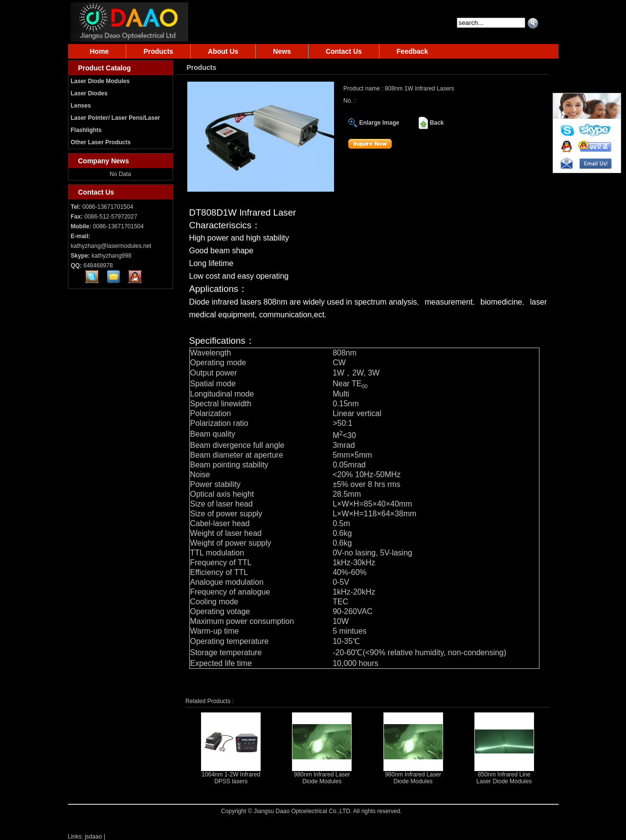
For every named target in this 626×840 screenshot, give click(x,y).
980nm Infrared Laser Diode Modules (322, 778)
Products (158, 51)
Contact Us (344, 51)
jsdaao (93, 837)
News (282, 51)
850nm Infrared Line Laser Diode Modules (504, 778)
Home (100, 51)
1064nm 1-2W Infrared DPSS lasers (231, 778)
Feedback (413, 51)
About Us (223, 51)
